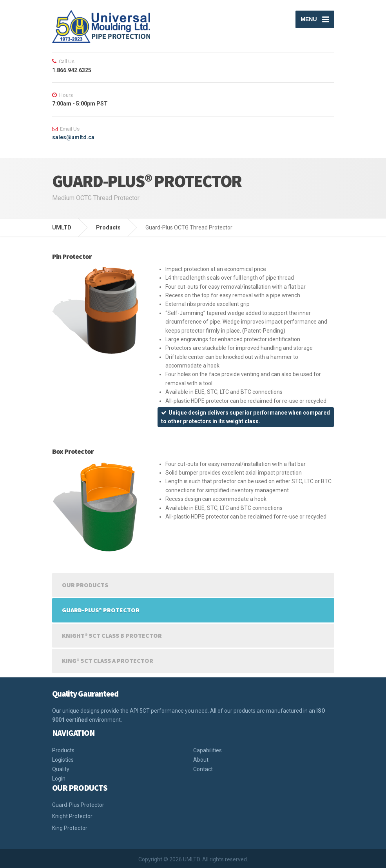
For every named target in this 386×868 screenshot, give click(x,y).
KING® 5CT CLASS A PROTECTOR (108, 661)
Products (108, 227)
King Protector (70, 828)
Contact (203, 769)
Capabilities (207, 750)
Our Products (85, 585)
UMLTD (62, 227)
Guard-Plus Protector (78, 805)
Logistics (63, 760)
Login (59, 779)
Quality (61, 769)
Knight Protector (72, 816)
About (201, 760)
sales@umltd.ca (73, 137)
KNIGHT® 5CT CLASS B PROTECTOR (112, 635)
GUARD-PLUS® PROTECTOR (101, 610)
